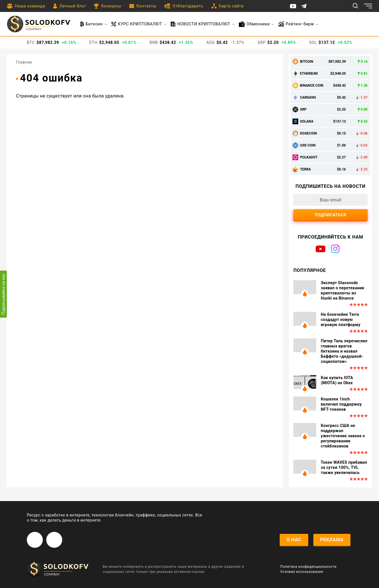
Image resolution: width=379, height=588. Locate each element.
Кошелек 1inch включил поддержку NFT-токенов (341, 404)
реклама (332, 540)
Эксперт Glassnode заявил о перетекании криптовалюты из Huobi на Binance (342, 290)
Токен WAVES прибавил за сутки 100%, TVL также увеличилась (344, 467)
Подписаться (330, 215)
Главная (24, 62)
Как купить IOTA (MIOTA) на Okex (337, 380)
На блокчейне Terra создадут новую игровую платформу (341, 320)
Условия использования (302, 572)
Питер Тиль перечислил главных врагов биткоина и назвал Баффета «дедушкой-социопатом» (344, 351)
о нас (294, 540)
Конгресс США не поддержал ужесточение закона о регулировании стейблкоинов (343, 436)
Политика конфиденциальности (308, 567)
